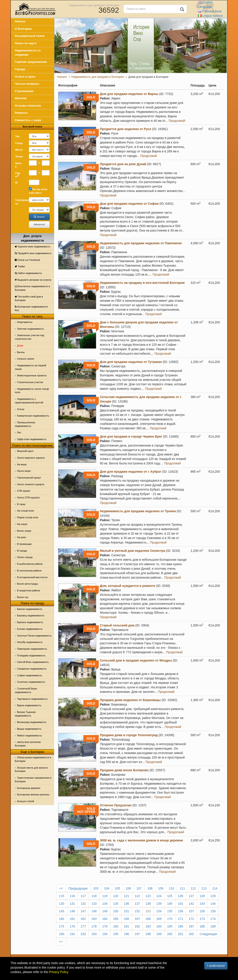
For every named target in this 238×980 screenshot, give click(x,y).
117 (83, 896)
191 (72, 934)
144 (213, 904)
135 (116, 904)
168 (148, 919)
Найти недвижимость (28, 273)
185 (170, 926)
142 (191, 904)
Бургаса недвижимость (30, 622)
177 (83, 926)
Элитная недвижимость (30, 329)
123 (148, 896)
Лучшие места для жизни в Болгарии (31, 769)
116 (72, 896)
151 (126, 911)
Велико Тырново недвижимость (25, 714)
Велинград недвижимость (32, 722)
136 (126, 904)
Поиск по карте (26, 43)
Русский (210, 11)
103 (96, 888)
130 (62, 904)
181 (126, 926)
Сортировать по (20, 202)
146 (72, 911)
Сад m (18, 175)
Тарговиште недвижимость (32, 699)
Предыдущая (78, 888)
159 (213, 911)
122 (137, 896)
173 (202, 919)
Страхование (24, 91)
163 (94, 919)
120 (116, 896)
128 (202, 896)
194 (105, 934)
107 (139, 888)
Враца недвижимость (29, 729)
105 (117, 888)
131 (72, 904)
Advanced (39, 224)
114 (215, 888)
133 (94, 904)
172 (191, 919)
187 (191, 926)
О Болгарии (23, 29)
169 (159, 919)
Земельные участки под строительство (30, 337)
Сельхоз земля (25, 359)
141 (181, 904)
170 (170, 919)
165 (116, 919)
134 (105, 904)
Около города (25, 557)
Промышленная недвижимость (25, 424)
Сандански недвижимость (32, 669)
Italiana (210, 16)
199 (159, 934)
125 (170, 896)
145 (62, 911)
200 (170, 934)
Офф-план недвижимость (32, 439)
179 (105, 926)
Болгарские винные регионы (33, 795)
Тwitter (20, 266)
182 (137, 926)
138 (148, 904)
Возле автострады (28, 584)
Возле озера (24, 531)
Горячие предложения (31, 62)
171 (181, 919)
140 (170, 904)
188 (202, 926)
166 (126, 919)
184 (159, 926)
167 (137, 919)
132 (83, 904)
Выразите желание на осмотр (33, 280)
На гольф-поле (25, 511)
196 (126, 934)
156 (181, 911)
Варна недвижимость (29, 705)
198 (148, 934)
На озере (22, 524)
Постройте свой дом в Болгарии (29, 298)
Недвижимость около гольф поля (32, 391)
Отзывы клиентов (28, 106)
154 (159, 911)
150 (116, 911)
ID (16, 183)
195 (116, 934)
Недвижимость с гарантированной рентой (29, 401)
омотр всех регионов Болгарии (28, 744)
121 (126, 896)
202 (191, 934)
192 (83, 934)
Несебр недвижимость (30, 642)
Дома (20, 346)
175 (62, 926)
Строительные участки (30, 382)
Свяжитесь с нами (28, 120)
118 (94, 896)
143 (202, 904)
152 (137, 911)
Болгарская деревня (29, 788)
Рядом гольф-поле (28, 517)
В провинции (24, 544)
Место (19, 150)
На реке (21, 537)
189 (213, 926)
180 (116, 926)
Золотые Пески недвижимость (34, 636)
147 (83, 911)
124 (159, 896)
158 (202, 911)
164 (105, 919)
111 (182, 888)
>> (61, 942)
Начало (20, 21)
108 (150, 888)
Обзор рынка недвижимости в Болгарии (33, 759)
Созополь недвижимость (31, 682)
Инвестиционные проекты (32, 375)
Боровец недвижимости (31, 615)
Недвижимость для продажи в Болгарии (94, 5)
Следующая (208, 934)
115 (62, 896)
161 (72, 919)
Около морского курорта (31, 458)
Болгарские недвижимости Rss (31, 308)
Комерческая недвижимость (33, 416)
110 (171, 888)
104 (107, 888)
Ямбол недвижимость (29, 736)
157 (191, 911)
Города (20, 69)
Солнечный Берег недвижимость (26, 690)
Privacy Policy (59, 972)
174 (213, 919)
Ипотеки (21, 98)
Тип (17, 136)
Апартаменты (25, 322)
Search (39, 217)
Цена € (18, 165)
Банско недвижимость (30, 609)
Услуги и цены (25, 77)
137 (137, 904)
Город (19, 143)
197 (137, 934)
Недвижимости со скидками (28, 53)
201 (181, 934)
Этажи (19, 156)
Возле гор (23, 597)
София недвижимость (30, 675)
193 (94, 934)
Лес (19, 432)
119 (105, 896)
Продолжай (177, 121)
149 (105, 911)
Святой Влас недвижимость (33, 662)
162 (83, 919)
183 (148, 926)
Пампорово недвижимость (32, 649)
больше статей (25, 801)
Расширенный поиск (30, 36)
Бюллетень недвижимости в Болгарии (32, 288)
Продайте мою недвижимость (33, 253)
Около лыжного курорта (31, 484)
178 (94, 926)
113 (204, 888)
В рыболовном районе (30, 564)
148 (94, 911)
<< (61, 888)
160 (62, 919)
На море (22, 464)
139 (159, 904)
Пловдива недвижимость (31, 655)
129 (213, 896)
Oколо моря (24, 471)
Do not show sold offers (38, 191)
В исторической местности (32, 577)
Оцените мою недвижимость (33, 247)
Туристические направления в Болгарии (33, 780)
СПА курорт (24, 491)
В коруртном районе (29, 590)
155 (170, 911)
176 (72, 926)
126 (181, 896)
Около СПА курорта (28, 497)
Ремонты (21, 113)
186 (181, 926)
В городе (22, 551)
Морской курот (25, 451)
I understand (216, 966)
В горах (21, 504)
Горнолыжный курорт (29, 478)
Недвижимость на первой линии (30, 367)
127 (191, 896)
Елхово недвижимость (30, 629)
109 (161, 888)
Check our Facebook (28, 260)
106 (128, 888)
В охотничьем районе (29, 571)
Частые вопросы (27, 84)
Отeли (21, 409)
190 (62, 934)
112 (193, 888)
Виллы (21, 352)
